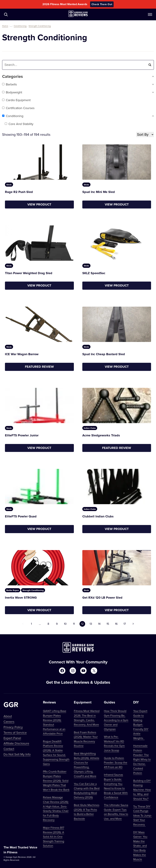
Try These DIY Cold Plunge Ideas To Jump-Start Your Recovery (142, 815)
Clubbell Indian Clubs (98, 516)
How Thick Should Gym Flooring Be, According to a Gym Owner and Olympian (116, 720)
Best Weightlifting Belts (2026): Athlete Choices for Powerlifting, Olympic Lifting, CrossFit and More (87, 765)
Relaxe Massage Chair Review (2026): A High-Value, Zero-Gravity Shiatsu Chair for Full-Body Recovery (56, 809)
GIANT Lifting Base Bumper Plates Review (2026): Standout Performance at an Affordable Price (55, 722)
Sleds (9, 185)
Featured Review (39, 367)
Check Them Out (102, 4)
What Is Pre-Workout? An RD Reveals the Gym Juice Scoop (114, 743)
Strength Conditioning (40, 26)
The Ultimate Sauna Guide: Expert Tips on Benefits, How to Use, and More (116, 812)
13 (91, 624)
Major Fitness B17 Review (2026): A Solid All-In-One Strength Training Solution (54, 837)
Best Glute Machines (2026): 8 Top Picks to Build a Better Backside (87, 812)
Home (5, 26)
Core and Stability (19, 124)
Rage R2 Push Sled (19, 192)
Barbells (9, 84)
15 (108, 624)
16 (116, 624)
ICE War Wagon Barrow (22, 354)
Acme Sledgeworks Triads (101, 435)
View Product (39, 204)
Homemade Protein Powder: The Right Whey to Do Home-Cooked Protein (142, 759)
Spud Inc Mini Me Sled (99, 192)
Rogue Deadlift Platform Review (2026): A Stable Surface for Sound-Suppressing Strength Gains (56, 753)
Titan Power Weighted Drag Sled (29, 273)
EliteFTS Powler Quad (21, 516)
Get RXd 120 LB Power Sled (102, 598)
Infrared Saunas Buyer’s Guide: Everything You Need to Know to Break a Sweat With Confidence (116, 786)
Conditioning (20, 26)
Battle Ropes (13, 590)
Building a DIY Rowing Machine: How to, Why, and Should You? (142, 790)
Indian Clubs (90, 428)
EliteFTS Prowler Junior (22, 435)
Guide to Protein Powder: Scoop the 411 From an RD (116, 763)
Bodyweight (12, 92)
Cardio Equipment (16, 100)
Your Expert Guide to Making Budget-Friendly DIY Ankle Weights (141, 724)
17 (125, 624)
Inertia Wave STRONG (21, 598)
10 (65, 624)
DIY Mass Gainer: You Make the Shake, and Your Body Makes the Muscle (140, 846)
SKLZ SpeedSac (94, 273)
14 (99, 624)
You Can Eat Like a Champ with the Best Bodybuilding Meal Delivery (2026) (87, 791)
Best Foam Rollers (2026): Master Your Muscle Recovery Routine (86, 739)
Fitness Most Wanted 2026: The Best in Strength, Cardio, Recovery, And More (87, 718)
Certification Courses (18, 108)
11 (74, 624)
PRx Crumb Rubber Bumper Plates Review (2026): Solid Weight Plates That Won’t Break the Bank (56, 780)
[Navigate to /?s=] (6, 14)
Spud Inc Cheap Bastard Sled (104, 354)
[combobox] (25, 65)
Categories (78, 77)
